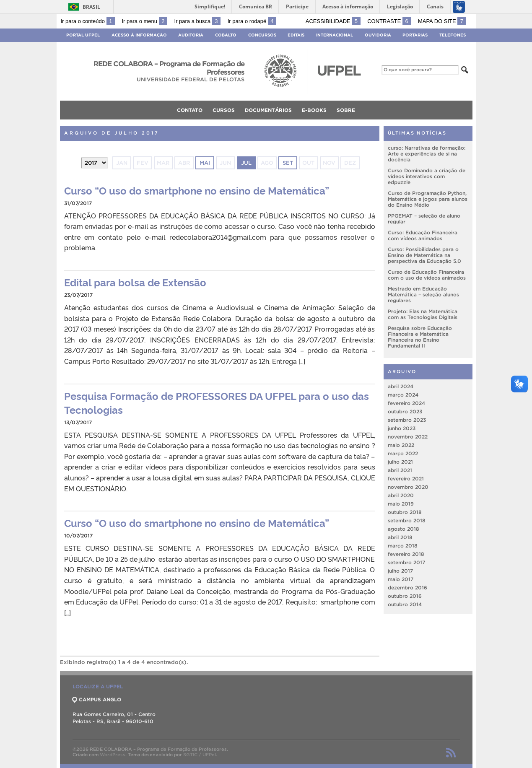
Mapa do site (442, 21)
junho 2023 (402, 428)
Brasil (91, 7)
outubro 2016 (405, 596)
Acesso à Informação (139, 35)
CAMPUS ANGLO (97, 699)
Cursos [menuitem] (224, 110)
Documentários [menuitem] (268, 110)
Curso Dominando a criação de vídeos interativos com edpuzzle (427, 176)
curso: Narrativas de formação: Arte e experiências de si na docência (427, 154)
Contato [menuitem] (190, 110)
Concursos (262, 35)
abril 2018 (400, 537)
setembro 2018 (407, 520)
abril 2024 (401, 386)
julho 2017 (400, 571)
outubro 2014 (405, 604)
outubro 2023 (405, 411)
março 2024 (403, 395)
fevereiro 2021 (406, 479)
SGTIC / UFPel (200, 755)
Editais (296, 35)
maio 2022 (401, 445)
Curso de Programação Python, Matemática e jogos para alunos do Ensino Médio (428, 199)
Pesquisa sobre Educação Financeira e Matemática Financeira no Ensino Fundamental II (420, 337)
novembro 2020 (408, 487)
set (288, 163)
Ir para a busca (198, 21)
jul (246, 163)
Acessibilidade (333, 21)
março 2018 (403, 546)
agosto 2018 (404, 529)
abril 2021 (400, 470)
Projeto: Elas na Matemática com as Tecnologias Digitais (423, 314)
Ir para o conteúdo (88, 21)
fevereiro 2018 (406, 554)
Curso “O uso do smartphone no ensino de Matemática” (197, 190)
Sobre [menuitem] (346, 110)
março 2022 (403, 453)
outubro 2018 (405, 512)
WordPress (113, 755)
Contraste (389, 21)
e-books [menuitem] (314, 110)
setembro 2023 (407, 420)
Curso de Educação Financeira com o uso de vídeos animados (427, 275)
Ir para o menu (145, 21)
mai (205, 163)
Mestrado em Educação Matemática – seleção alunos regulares (423, 294)
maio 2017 (401, 579)
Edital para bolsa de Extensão (135, 282)
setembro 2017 (406, 562)
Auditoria (191, 35)
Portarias (415, 35)
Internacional (335, 35)
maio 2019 (401, 504)
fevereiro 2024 (406, 403)
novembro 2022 (408, 437)
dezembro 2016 (407, 588)
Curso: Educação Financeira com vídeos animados (423, 235)
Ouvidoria (378, 35)
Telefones (453, 35)
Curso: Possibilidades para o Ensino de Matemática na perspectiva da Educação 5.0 (424, 255)
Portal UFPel (83, 35)
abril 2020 (401, 495)
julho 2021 (400, 462)
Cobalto (226, 35)
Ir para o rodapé (252, 21)
